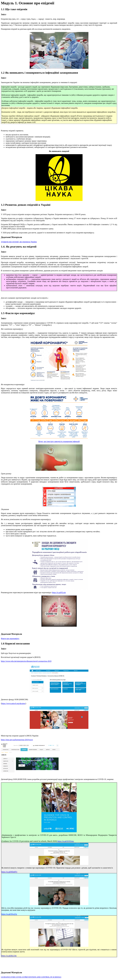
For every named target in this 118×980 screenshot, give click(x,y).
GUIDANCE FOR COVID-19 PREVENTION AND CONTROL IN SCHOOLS (31, 977)
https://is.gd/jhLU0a (9, 956)
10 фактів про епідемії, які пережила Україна (19, 242)
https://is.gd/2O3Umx (66, 841)
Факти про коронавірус (10, 639)
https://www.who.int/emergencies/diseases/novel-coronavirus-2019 (26, 661)
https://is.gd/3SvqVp (9, 914)
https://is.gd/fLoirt (59, 592)
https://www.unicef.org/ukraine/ (14, 703)
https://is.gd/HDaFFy (9, 872)
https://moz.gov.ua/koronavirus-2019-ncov (17, 740)
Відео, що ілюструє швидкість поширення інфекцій (59, 441)
